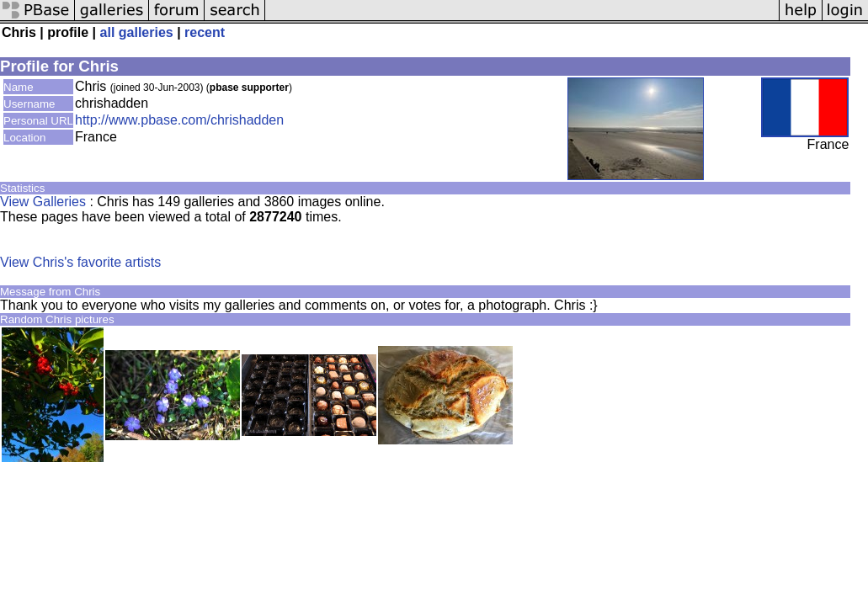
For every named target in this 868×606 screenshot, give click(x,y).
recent (205, 32)
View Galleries (43, 202)
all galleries (137, 32)
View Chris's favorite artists (80, 262)
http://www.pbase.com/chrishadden (179, 120)
